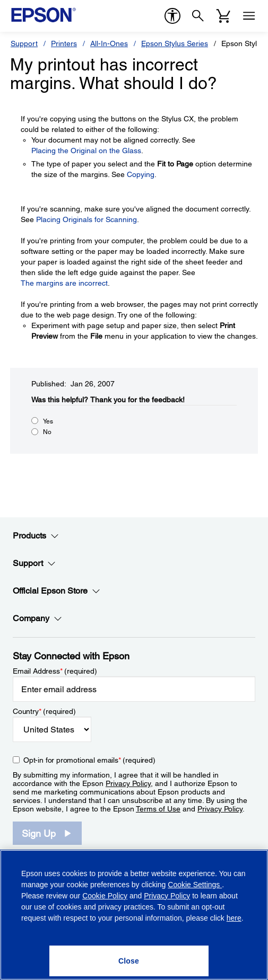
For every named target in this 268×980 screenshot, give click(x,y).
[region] (134, 915)
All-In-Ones (109, 43)
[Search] (198, 16)
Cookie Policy (105, 896)
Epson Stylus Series (175, 43)
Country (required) (44, 711)
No (47, 432)
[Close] (129, 961)
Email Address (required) (55, 671)
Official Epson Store (57, 591)
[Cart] (223, 16)
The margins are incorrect (64, 283)
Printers (64, 43)
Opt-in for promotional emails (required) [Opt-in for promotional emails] (89, 760)
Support (24, 43)
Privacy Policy (128, 783)
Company (37, 619)
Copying (141, 174)
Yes (48, 421)
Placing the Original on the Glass (86, 151)
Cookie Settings (195, 885)
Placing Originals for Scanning (87, 219)
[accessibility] (172, 16)
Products (36, 536)
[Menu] (249, 16)
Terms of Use (158, 809)
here (234, 918)
